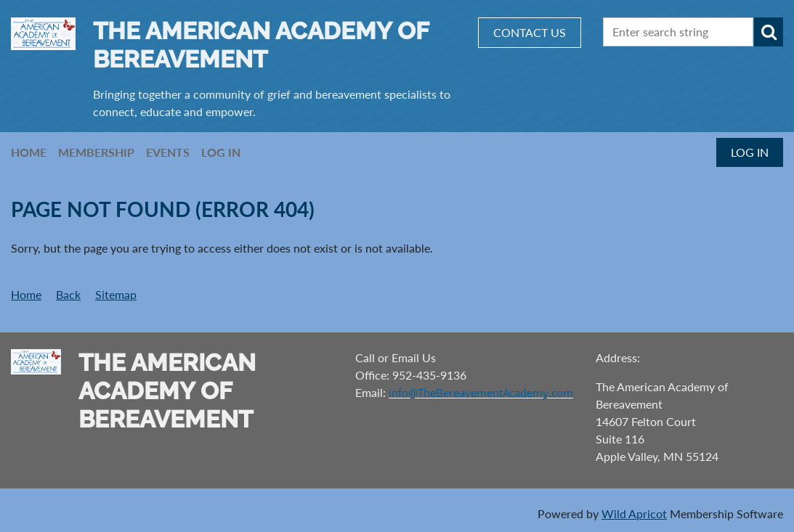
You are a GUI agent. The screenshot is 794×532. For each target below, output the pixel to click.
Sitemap (116, 294)
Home (26, 294)
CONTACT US (530, 32)
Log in (750, 152)
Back (68, 294)
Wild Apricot (634, 513)
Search (769, 32)
